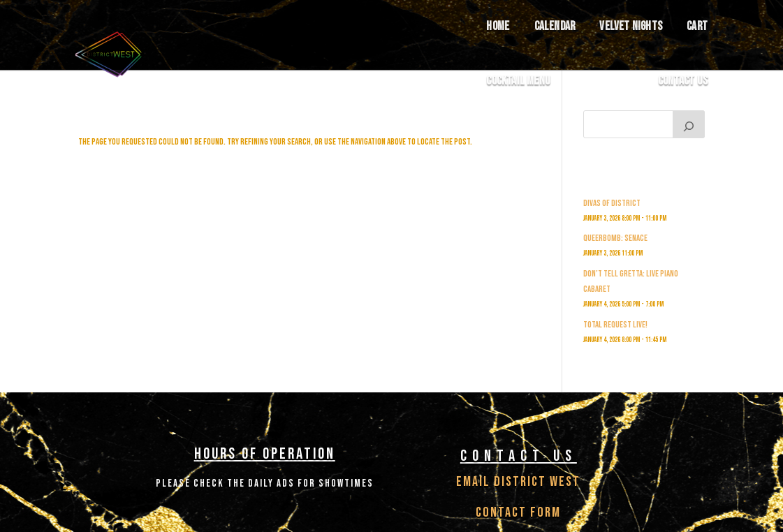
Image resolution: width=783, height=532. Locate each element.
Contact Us (683, 81)
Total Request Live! (615, 325)
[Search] (689, 124)
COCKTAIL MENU (518, 81)
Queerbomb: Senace (615, 238)
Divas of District (612, 203)
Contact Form (518, 512)
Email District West (518, 482)
